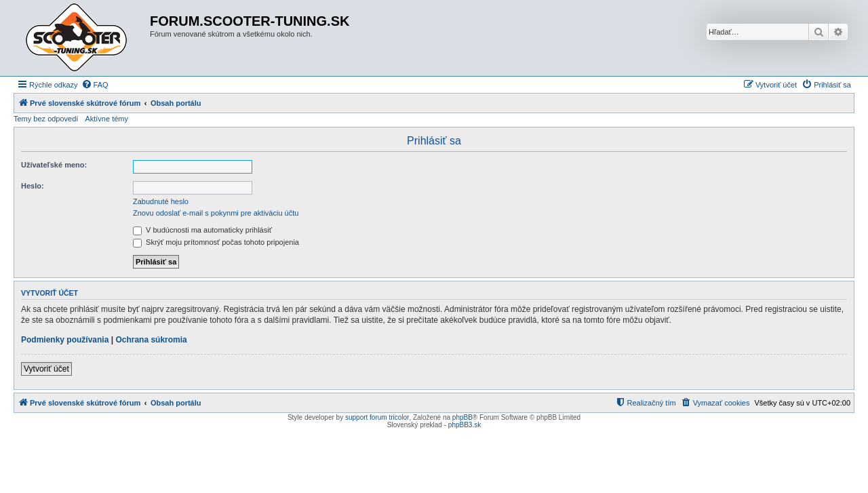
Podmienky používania (65, 340)
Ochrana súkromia (151, 340)
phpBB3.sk (465, 425)
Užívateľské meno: (54, 165)
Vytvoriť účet (46, 369)
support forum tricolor (377, 417)
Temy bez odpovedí (46, 119)
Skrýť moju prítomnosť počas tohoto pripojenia (216, 242)
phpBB (462, 417)
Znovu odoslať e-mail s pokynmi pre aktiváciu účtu (216, 213)
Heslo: (33, 186)
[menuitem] (95, 85)
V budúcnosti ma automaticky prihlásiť (202, 230)
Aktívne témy (106, 119)
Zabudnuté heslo (161, 201)
